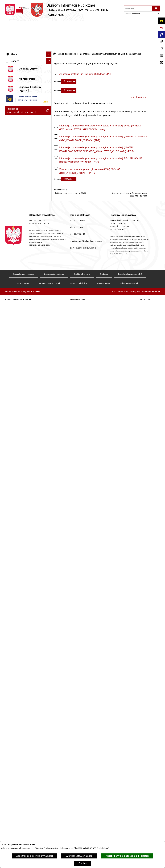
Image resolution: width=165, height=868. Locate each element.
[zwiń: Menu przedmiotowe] (49, 204)
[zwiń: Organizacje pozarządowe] (49, 293)
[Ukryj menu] (49, 25)
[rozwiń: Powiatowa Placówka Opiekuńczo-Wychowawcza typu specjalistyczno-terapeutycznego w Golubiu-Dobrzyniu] (49, 825)
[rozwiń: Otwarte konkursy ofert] (49, 301)
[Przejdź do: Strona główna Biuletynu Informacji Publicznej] (54, 24)
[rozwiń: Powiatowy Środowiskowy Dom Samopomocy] (49, 814)
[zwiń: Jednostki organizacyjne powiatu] (49, 668)
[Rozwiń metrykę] (69, 52)
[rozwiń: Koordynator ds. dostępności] (49, 45)
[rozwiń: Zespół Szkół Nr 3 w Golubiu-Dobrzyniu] (49, 745)
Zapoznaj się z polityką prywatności (35, 856)
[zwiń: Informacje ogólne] (49, 30)
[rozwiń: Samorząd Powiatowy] (49, 219)
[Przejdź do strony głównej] (63, 10)
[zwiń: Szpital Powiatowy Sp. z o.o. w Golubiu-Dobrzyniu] (49, 97)
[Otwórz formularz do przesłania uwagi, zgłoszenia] (162, 56)
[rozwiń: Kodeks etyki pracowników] (49, 486)
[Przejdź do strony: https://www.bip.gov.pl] (162, 28)
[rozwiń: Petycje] (49, 545)
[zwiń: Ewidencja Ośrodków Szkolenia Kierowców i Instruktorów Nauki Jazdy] (49, 618)
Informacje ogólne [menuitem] (16, 30)
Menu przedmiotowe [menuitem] (17, 204)
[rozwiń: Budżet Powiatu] (49, 430)
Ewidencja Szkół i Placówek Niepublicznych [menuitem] (21, 654)
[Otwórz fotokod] (162, 63)
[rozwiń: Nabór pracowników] (49, 404)
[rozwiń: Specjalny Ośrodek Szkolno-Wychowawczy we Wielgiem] (49, 763)
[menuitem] (28, 38)
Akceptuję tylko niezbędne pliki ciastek (127, 856)
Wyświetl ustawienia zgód (79, 856)
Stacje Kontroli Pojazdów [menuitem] (19, 647)
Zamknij (82, 863)
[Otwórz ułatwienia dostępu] (162, 21)
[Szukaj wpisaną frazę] (156, 8)
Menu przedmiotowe (67, 24)
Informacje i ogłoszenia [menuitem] (18, 141)
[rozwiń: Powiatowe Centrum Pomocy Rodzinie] (49, 690)
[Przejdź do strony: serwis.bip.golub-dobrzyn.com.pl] (162, 42)
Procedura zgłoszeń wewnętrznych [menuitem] (24, 662)
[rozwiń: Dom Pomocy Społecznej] (49, 756)
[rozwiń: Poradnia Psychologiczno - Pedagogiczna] (49, 701)
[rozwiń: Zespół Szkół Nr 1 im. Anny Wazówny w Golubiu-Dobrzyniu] (49, 712)
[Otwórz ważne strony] (162, 49)
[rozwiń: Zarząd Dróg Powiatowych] (49, 683)
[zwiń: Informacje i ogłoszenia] (49, 141)
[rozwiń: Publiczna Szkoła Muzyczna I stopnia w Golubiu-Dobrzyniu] (49, 789)
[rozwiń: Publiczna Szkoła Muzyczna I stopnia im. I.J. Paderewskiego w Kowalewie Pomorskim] (49, 800)
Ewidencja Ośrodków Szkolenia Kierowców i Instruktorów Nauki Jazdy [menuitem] (26, 619)
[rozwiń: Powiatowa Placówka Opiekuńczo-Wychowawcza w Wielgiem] (49, 774)
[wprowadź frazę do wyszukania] (138, 8)
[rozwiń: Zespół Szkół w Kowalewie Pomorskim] (49, 734)
